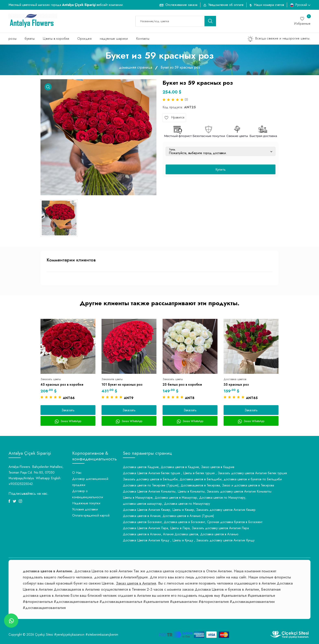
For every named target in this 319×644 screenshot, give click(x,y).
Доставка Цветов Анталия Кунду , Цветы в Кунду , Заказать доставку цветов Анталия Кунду (189, 540)
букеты (30, 38)
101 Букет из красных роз (122, 385)
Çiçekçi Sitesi (44, 635)
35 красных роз (236, 385)
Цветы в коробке (56, 38)
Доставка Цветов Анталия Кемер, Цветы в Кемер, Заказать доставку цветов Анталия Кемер (189, 510)
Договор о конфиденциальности (88, 494)
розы (13, 38)
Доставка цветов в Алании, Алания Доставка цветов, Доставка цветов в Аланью (181, 534)
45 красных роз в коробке (62, 385)
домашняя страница (136, 67)
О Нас (77, 473)
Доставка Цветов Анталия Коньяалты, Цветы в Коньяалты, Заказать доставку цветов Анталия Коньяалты (197, 491)
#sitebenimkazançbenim (102, 635)
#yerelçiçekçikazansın (69, 635)
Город (172, 149)
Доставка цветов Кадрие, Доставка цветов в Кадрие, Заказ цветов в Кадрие (179, 467)
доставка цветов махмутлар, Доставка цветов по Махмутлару (166, 504)
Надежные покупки (86, 503)
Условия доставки (85, 509)
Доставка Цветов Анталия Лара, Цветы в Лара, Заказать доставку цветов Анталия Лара (186, 528)
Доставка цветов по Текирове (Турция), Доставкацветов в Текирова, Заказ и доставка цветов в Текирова (198, 485)
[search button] (210, 21)
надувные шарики (114, 38)
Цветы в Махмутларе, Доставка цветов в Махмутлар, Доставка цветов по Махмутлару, (185, 498)
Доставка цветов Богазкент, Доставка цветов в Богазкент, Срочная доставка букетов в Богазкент (193, 522)
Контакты (143, 38)
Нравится (174, 117)
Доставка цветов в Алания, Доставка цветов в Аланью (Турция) (168, 516)
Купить (221, 169)
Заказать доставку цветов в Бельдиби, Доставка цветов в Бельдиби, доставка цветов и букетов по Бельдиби (202, 479)
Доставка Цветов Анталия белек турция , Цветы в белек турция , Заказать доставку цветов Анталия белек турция (205, 473)
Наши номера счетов (269, 5)
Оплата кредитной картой (91, 515)
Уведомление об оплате (226, 5)
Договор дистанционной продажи (90, 482)
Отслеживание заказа (181, 5)
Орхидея (84, 38)
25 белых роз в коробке (182, 385)
